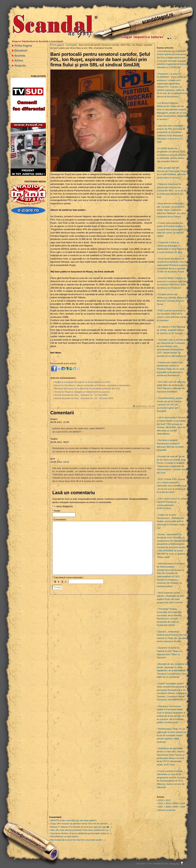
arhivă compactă (167, 810)
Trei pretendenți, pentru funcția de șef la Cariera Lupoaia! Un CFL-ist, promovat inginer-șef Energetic (170, 405)
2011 (161, 803)
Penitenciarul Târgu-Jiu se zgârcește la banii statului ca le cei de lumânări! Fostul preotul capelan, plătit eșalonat (171, 735)
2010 (168, 803)
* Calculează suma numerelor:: (68, 577)
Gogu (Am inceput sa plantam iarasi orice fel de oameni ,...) (81, 824)
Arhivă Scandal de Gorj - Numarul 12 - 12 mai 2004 (81, 395)
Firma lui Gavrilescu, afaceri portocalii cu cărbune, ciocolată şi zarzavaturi (92, 385)
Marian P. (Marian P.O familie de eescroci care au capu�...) (81, 827)
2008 (183, 803)
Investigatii (72, 45)
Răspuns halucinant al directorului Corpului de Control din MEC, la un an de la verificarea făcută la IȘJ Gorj (172, 191)
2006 (168, 807)
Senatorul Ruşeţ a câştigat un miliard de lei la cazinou (82, 392)
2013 (161, 800)
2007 (161, 807)
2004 (183, 807)
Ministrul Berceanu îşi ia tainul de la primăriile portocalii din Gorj (87, 388)
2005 (175, 807)
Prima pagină (57, 45)
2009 (175, 803)
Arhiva (19, 61)
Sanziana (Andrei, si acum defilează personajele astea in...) (81, 833)
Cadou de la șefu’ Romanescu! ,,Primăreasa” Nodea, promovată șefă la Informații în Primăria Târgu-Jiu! (171, 521)
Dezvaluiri (21, 51)
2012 (168, 800)
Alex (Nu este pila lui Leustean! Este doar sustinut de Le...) (81, 830)
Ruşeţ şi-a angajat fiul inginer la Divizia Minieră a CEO (83, 382)
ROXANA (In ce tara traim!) (64, 836)
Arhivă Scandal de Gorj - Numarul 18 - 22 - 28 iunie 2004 (84, 398)
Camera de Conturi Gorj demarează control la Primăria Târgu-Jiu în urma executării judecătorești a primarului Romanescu (171, 369)
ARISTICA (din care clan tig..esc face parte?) (73, 820)
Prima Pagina (23, 46)
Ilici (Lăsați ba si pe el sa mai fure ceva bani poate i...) (78, 840)
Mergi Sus (177, 864)
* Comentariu (59, 519)
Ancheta (20, 56)
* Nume (56, 511)
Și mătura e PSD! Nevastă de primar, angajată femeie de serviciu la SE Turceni (171, 330)
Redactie (20, 66)
